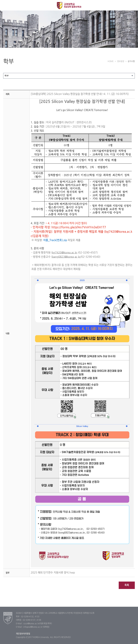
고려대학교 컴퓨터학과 (69, 5)
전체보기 (5, 5)
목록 (127, 585)
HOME (111, 61)
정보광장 (121, 61)
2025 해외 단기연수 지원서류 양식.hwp (53, 573)
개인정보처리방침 (23, 634)
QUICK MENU (133, 5)
